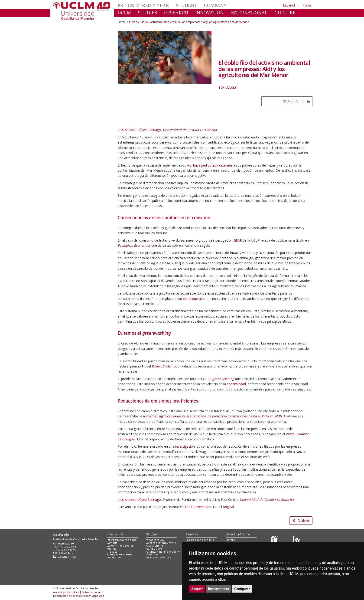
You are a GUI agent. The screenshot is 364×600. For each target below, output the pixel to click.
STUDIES (147, 13)
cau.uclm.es (65, 556)
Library (230, 540)
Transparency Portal (120, 554)
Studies (152, 534)
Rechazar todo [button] (219, 589)
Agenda (112, 549)
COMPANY (215, 5)
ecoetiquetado (194, 299)
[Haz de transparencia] (276, 541)
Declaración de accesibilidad (71, 596)
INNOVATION (209, 13)
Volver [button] (301, 521)
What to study (155, 540)
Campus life (154, 549)
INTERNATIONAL (249, 13)
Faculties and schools (200, 540)
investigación (185, 446)
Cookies (74, 592)
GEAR (238, 240)
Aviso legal (60, 592)
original (228, 507)
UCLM (124, 13)
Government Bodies (120, 546)
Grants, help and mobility (163, 552)
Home (122, 22)
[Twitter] (297, 101)
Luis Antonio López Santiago (139, 130)
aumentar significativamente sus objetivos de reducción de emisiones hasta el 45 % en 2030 (212, 416)
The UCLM (115, 534)
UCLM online (155, 546)
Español (289, 5)
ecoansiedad (236, 384)
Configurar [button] (242, 589)
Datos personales (93, 592)
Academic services (159, 557)
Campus (112, 543)
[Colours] (297, 541)
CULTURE (285, 13)
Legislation (114, 557)
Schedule (152, 554)
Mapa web (98, 596)
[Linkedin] (307, 101)
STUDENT (187, 5)
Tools (307, 5)
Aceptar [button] (197, 589)
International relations (122, 540)
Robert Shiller (162, 366)
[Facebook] (302, 101)
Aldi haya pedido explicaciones (210, 165)
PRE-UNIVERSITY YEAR (143, 5)
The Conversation (198, 507)
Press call (113, 552)
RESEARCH (176, 13)
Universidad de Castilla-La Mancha (190, 130)
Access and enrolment (161, 543)
